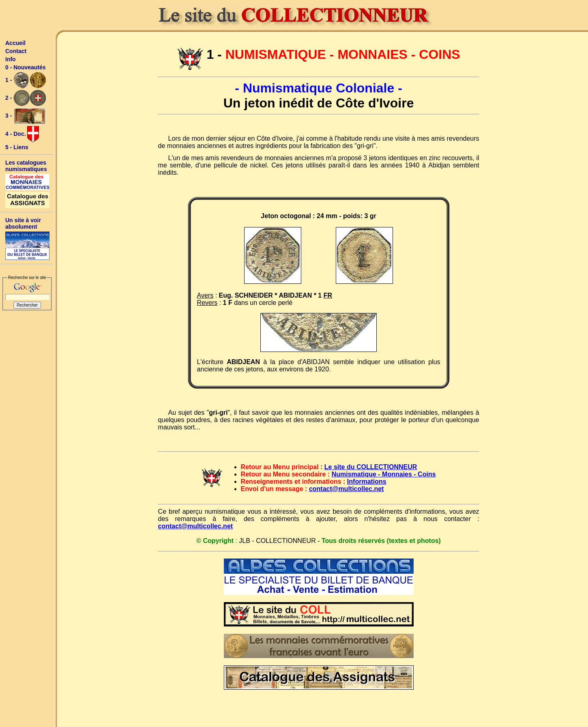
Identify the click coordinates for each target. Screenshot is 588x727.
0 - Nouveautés (26, 67)
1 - (26, 80)
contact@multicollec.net (347, 489)
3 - (26, 116)
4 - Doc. (22, 134)
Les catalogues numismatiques (26, 166)
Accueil (15, 43)
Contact (16, 51)
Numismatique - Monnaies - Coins (384, 474)
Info (11, 59)
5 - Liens (17, 147)
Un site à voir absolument (23, 223)
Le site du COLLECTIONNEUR (371, 467)
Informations (367, 481)
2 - (26, 98)
